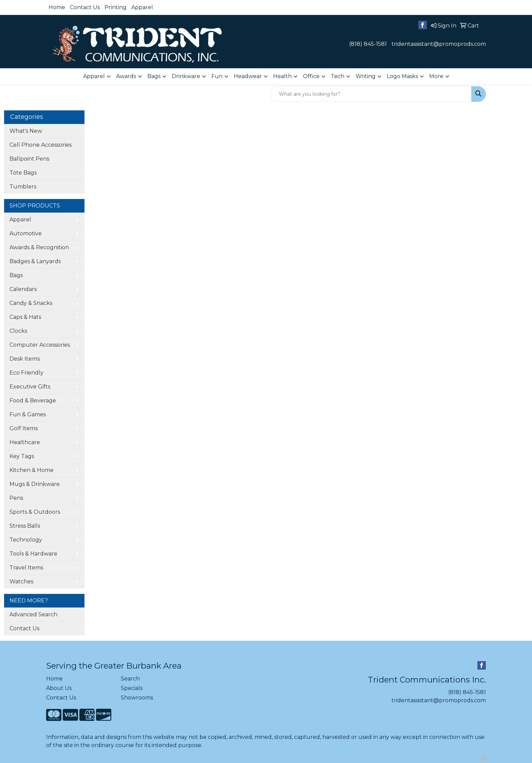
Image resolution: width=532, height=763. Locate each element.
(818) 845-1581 (368, 44)
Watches (21, 582)
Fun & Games (28, 414)
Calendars (23, 289)
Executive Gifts (30, 387)
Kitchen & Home (32, 470)
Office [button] (311, 76)
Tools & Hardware (33, 554)
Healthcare (25, 442)
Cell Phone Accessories (41, 145)
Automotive (26, 233)
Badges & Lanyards (35, 261)
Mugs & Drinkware (35, 484)
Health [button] (282, 76)
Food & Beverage (33, 401)
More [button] (436, 76)
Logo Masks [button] (402, 76)
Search (130, 679)
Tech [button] (338, 76)
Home (57, 7)
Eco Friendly (26, 373)
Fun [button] (217, 76)
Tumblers (23, 187)
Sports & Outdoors (35, 512)
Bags (16, 275)
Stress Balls (25, 526)
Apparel (142, 7)
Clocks (18, 331)
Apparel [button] (94, 76)
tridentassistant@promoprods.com (439, 44)
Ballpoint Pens (29, 159)
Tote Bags (23, 173)
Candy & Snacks (31, 303)
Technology (26, 540)
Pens (16, 498)
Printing (116, 7)
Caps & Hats (25, 317)
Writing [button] (366, 76)
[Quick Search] (371, 94)
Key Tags (22, 456)
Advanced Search (33, 614)
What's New (26, 131)
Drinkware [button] (186, 76)
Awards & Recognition (39, 247)
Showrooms (137, 698)
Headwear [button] (248, 76)
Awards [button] (126, 76)
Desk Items (25, 359)
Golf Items (24, 428)
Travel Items (26, 568)
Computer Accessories (40, 345)
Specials (132, 688)
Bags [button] (154, 76)
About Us (59, 688)
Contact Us (85, 7)
